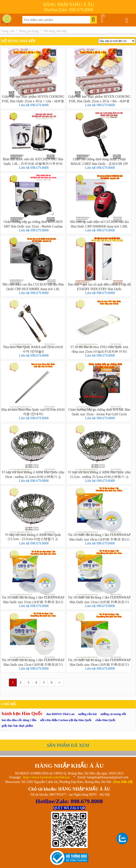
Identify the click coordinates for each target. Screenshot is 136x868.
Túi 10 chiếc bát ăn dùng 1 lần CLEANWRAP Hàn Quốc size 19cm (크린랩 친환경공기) (99, 662)
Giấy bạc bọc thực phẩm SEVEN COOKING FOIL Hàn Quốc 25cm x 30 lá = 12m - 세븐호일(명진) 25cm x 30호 (33, 99)
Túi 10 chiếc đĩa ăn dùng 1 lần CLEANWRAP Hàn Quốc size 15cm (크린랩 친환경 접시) (33, 600)
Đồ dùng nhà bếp (55, 31)
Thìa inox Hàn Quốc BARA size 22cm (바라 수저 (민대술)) (33, 349)
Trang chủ (8, 31)
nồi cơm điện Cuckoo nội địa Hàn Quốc (66, 720)
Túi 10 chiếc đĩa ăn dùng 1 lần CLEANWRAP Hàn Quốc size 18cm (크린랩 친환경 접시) (99, 537)
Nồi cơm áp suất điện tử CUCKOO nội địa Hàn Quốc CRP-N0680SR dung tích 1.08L (99, 224)
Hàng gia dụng (29, 31)
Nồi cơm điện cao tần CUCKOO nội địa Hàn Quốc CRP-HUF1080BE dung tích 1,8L (33, 286)
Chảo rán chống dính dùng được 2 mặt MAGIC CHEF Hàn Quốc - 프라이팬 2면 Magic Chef (99, 161)
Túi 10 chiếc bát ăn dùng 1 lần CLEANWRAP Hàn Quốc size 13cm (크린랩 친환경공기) (99, 600)
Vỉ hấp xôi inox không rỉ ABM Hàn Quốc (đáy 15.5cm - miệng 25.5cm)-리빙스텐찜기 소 (99, 474)
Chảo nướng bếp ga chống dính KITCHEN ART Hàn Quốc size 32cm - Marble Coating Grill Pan (33, 224)
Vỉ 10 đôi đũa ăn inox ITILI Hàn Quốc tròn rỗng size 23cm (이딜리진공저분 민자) (99, 349)
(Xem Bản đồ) (123, 782)
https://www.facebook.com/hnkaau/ (47, 777)
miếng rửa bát (87, 714)
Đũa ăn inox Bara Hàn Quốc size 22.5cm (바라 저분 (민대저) (33, 412)
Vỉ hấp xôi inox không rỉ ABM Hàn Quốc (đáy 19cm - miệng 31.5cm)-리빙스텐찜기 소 (33, 474)
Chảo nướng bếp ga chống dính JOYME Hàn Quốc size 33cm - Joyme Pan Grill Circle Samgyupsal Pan (99, 412)
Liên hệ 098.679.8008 (34, 105)
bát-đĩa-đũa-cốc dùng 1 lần (19, 720)
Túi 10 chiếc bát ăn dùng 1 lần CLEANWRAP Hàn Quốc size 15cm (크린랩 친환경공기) (33, 662)
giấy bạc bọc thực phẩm (17, 726)
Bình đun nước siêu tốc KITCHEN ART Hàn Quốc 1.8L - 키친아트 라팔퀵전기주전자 (33, 161)
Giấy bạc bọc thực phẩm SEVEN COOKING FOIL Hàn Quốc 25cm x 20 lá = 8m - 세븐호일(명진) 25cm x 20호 (99, 99)
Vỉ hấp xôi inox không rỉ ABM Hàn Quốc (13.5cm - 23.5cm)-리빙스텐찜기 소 (33, 537)
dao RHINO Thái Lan (60, 714)
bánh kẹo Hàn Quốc (22, 713)
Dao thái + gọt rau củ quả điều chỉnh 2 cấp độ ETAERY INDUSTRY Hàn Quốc (99, 286)
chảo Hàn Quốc (106, 720)
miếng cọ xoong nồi (113, 714)
